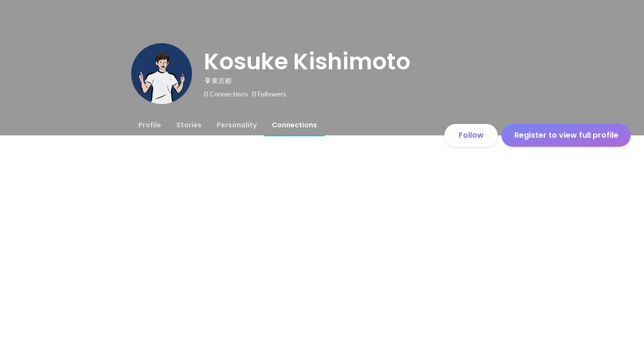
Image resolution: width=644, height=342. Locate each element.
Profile (150, 125)
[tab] (150, 125)
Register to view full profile (566, 135)
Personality (237, 125)
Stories (189, 125)
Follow (471, 135)
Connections (294, 125)
